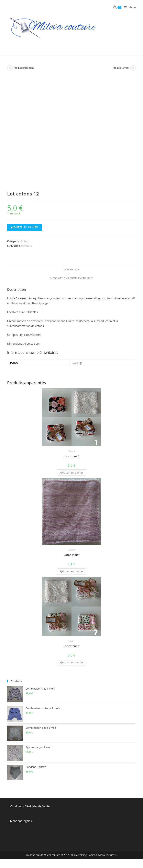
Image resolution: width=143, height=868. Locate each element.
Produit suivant (121, 68)
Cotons (25, 241)
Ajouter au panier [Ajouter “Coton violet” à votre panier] (71, 571)
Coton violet (71, 555)
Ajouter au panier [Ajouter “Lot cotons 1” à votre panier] (71, 473)
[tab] (71, 270)
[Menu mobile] (129, 7)
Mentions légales (21, 821)
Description (71, 270)
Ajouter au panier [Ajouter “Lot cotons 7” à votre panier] (71, 662)
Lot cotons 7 (71, 646)
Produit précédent (24, 68)
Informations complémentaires (71, 278)
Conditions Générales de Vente (30, 806)
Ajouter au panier (24, 227)
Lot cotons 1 (71, 456)
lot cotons (26, 246)
